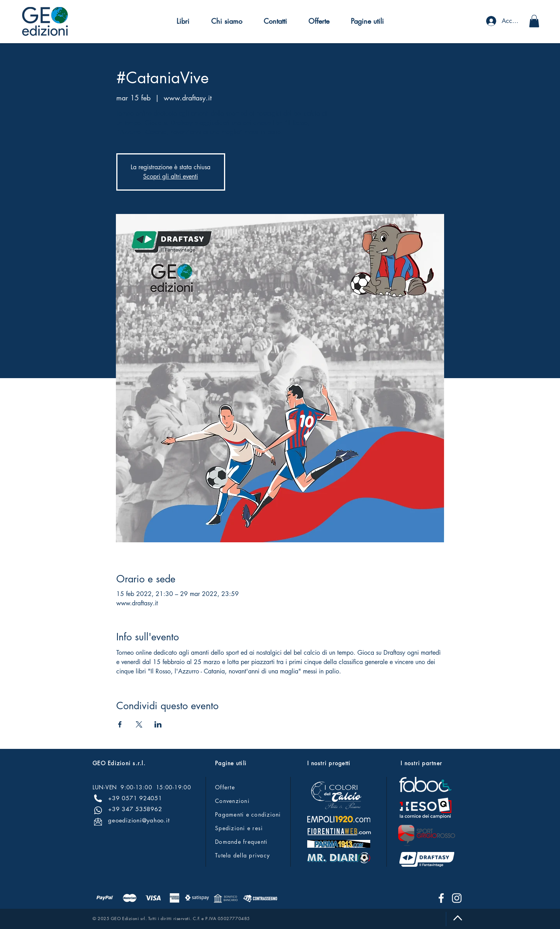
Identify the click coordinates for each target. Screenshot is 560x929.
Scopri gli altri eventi (171, 176)
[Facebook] (441, 898)
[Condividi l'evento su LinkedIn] (158, 724)
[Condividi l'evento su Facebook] (120, 724)
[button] (183, 21)
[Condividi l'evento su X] (139, 724)
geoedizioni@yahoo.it (139, 820)
